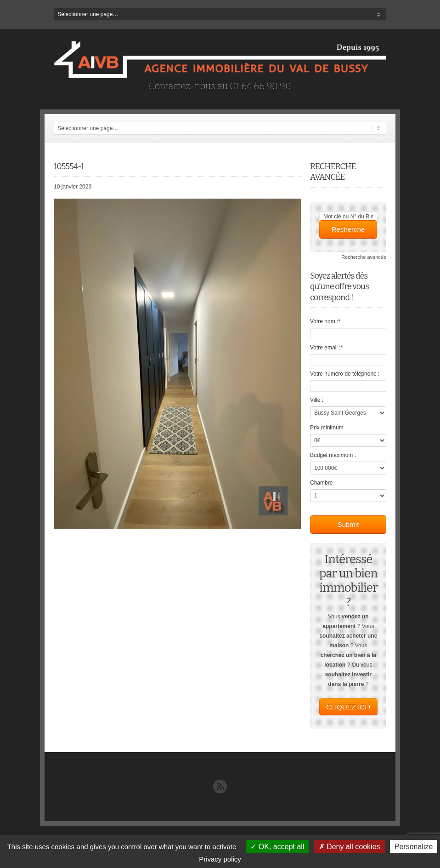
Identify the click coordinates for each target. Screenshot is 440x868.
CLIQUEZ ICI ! (348, 707)
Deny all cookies (350, 847)
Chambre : (323, 483)
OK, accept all (277, 847)
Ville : (317, 400)
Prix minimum (327, 428)
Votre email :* (326, 348)
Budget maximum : (333, 455)
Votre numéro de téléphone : (345, 374)
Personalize (414, 847)
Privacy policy (220, 859)
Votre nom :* (325, 321)
